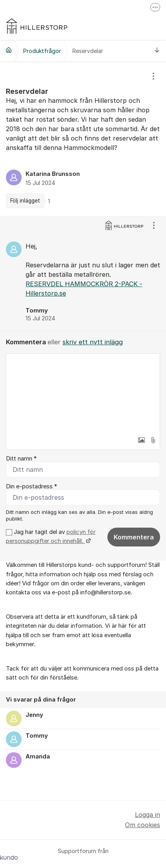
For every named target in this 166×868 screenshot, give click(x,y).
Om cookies (143, 825)
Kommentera (134, 537)
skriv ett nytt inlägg (93, 342)
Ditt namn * (21, 459)
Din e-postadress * (31, 486)
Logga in (148, 815)
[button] (141, 440)
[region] (83, 139)
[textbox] (83, 393)
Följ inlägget (25, 201)
